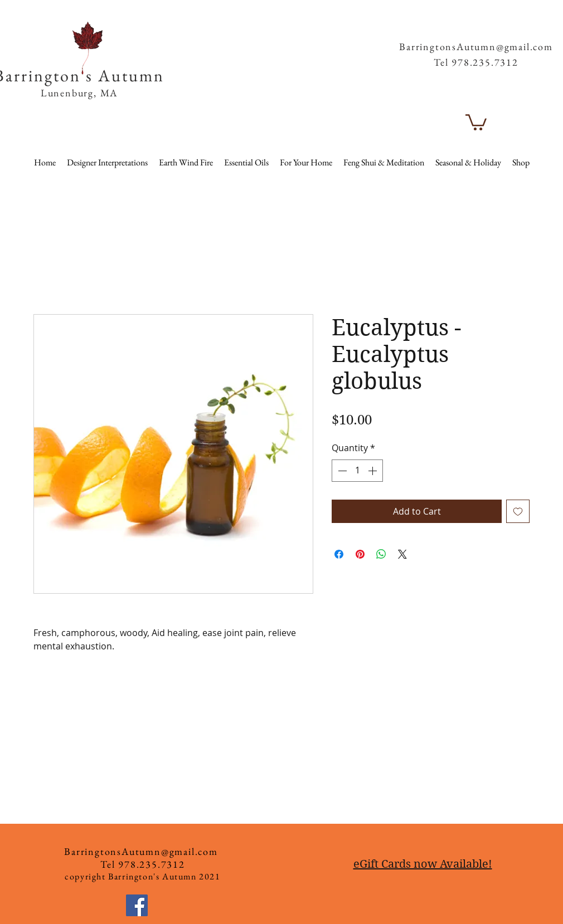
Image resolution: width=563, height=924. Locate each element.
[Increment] (373, 471)
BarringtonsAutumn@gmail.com (476, 47)
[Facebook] (137, 905)
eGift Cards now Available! (423, 864)
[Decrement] (341, 471)
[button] (533, 28)
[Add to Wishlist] (518, 511)
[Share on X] (402, 554)
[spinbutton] (357, 471)
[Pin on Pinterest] (360, 554)
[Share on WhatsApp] (381, 554)
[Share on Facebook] (339, 554)
